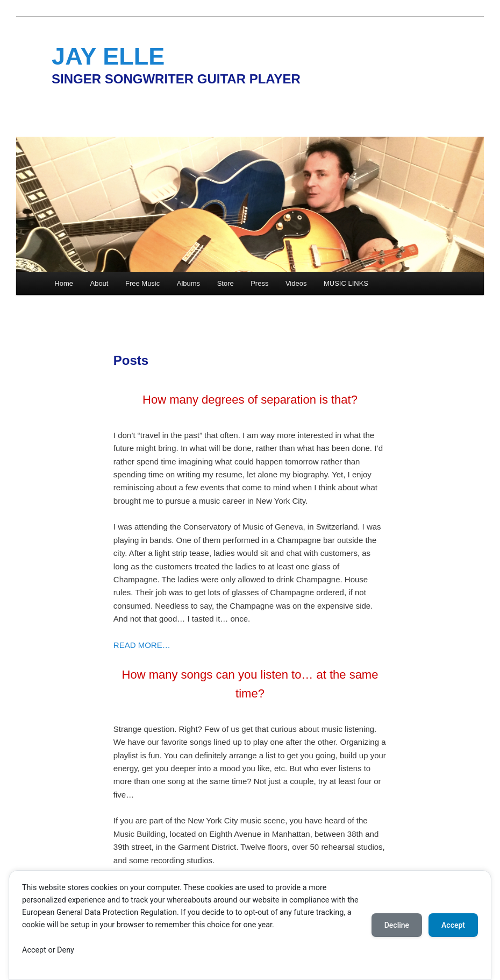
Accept (453, 925)
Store (226, 283)
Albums (188, 283)
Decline (397, 925)
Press (259, 283)
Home (64, 283)
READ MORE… (142, 645)
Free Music (142, 283)
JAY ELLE (108, 56)
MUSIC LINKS (346, 283)
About (99, 283)
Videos (296, 283)
